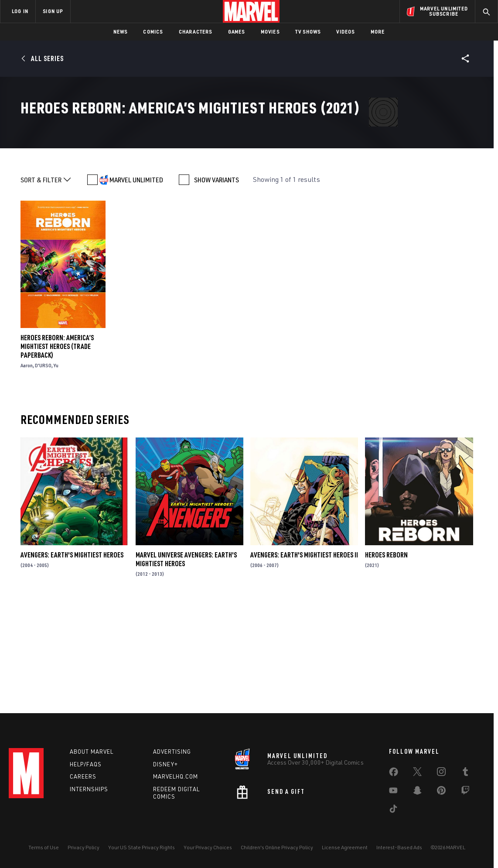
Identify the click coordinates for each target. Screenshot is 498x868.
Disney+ (165, 764)
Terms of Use (44, 847)
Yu (56, 470)
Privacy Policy (84, 847)
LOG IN (20, 11)
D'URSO (43, 470)
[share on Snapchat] (417, 792)
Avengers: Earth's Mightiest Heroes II (304, 660)
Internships (89, 789)
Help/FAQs (86, 764)
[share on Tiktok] (393, 810)
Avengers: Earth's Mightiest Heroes (72, 660)
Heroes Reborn (386, 660)
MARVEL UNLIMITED (136, 284)
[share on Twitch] (465, 792)
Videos (345, 32)
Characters (196, 32)
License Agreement (345, 847)
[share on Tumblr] (465, 773)
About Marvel (92, 752)
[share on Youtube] (393, 792)
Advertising (172, 752)
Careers (83, 776)
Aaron (27, 470)
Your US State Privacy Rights (142, 847)
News (121, 32)
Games (237, 32)
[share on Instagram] (441, 773)
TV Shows (308, 32)
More (378, 32)
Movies (270, 32)
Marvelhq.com (176, 776)
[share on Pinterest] (441, 792)
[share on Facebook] (394, 774)
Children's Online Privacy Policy (277, 847)
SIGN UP (53, 11)
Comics (153, 32)
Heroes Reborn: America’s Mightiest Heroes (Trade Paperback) (57, 451)
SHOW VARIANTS (217, 284)
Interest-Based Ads (399, 847)
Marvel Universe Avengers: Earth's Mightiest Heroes (186, 664)
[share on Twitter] (417, 773)
